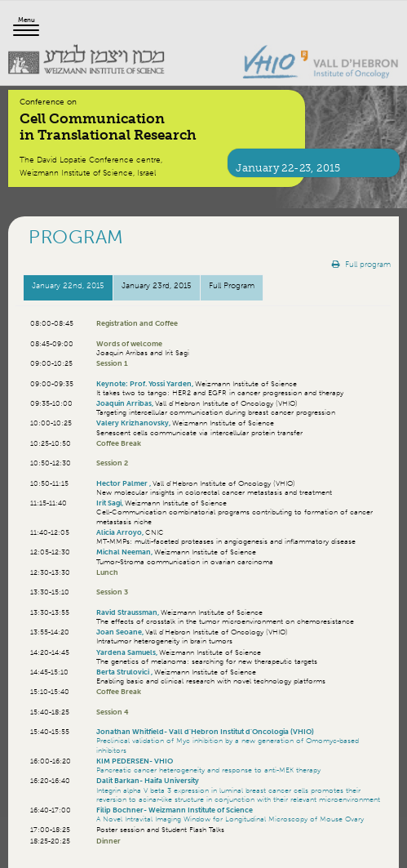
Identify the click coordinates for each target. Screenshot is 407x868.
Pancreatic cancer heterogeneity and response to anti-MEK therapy (208, 770)
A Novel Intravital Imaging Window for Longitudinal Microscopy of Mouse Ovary (230, 819)
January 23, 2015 (157, 285)
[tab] (68, 287)
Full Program (232, 285)
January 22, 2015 (68, 285)
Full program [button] (361, 265)
